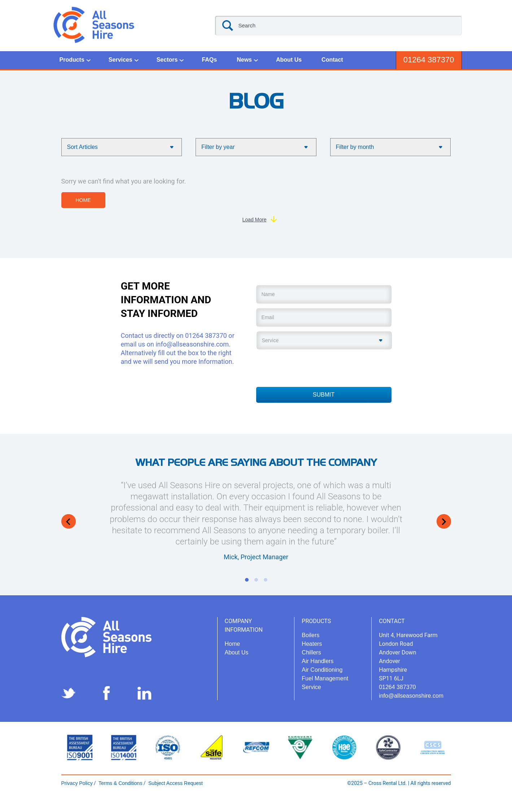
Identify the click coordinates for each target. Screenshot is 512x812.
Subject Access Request (175, 783)
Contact (332, 60)
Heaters (312, 644)
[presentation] (311, 367)
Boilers (310, 635)
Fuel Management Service (325, 683)
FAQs (209, 60)
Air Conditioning (322, 670)
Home (83, 200)
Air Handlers (318, 661)
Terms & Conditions (120, 783)
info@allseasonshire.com (192, 344)
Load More (255, 220)
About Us (289, 60)
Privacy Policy (77, 783)
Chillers (311, 652)
